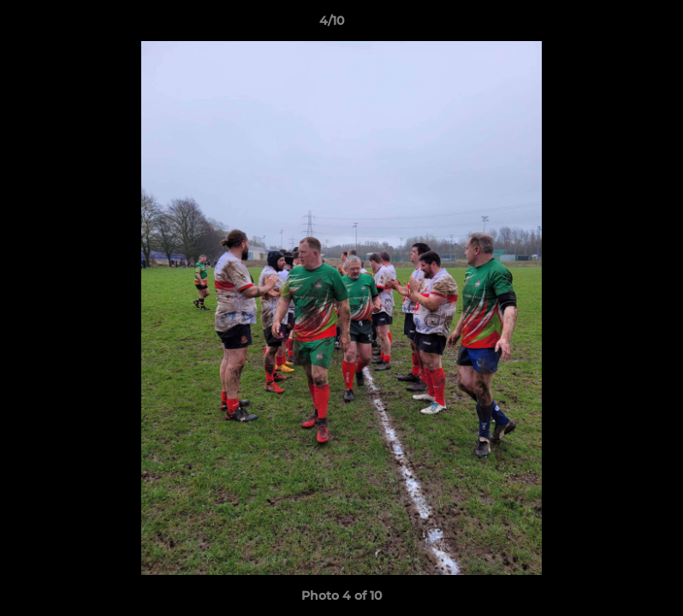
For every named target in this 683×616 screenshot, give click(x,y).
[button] (611, 25)
